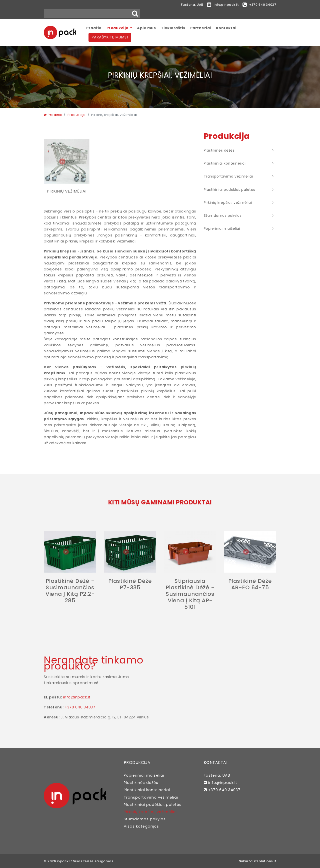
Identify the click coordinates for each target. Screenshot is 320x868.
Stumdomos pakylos (223, 216)
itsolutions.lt (265, 861)
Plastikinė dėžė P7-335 (130, 584)
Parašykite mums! (110, 37)
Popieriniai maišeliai (222, 229)
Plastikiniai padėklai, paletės (229, 190)
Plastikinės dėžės (219, 151)
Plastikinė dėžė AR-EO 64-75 (250, 584)
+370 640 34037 (259, 5)
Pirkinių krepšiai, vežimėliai (228, 203)
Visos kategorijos (141, 827)
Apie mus (146, 28)
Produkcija (117, 28)
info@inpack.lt (220, 5)
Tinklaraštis (173, 28)
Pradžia (94, 28)
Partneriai (201, 28)
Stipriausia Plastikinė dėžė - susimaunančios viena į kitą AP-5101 (190, 594)
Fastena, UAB (187, 5)
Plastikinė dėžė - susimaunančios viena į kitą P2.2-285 (70, 591)
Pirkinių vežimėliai (67, 191)
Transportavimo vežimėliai (228, 177)
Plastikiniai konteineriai (225, 164)
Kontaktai (226, 28)
